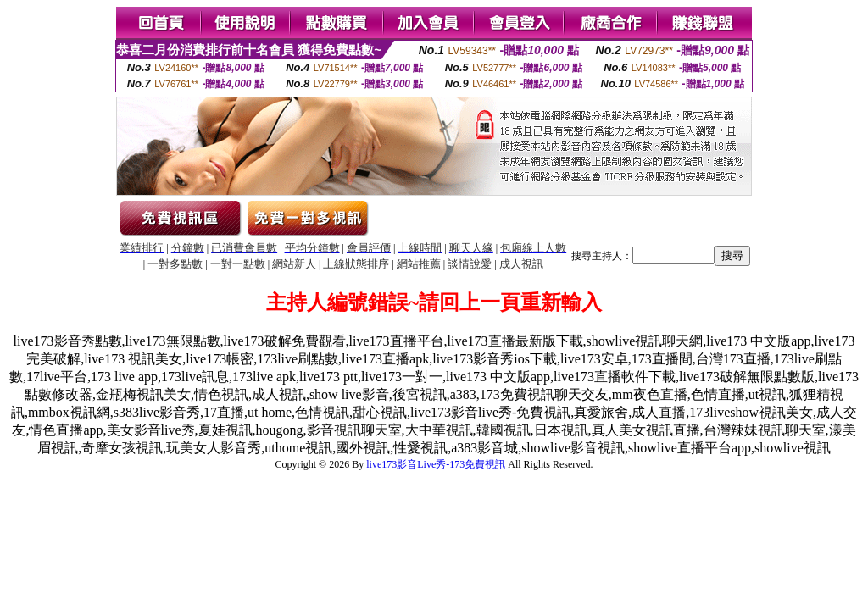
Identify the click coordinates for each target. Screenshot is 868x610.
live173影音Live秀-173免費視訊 (436, 464)
